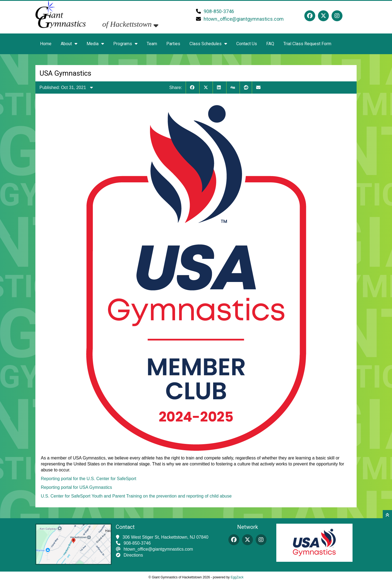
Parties (173, 44)
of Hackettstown (130, 24)
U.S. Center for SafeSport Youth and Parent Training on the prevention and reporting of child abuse (136, 496)
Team (152, 44)
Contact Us (247, 44)
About (69, 44)
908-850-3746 (219, 11)
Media (95, 44)
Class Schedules (208, 44)
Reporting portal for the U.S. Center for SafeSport (88, 479)
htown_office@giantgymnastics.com (244, 19)
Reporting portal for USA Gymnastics (76, 487)
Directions (133, 555)
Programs (125, 44)
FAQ (270, 44)
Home (46, 44)
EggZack (237, 577)
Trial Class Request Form (307, 44)
